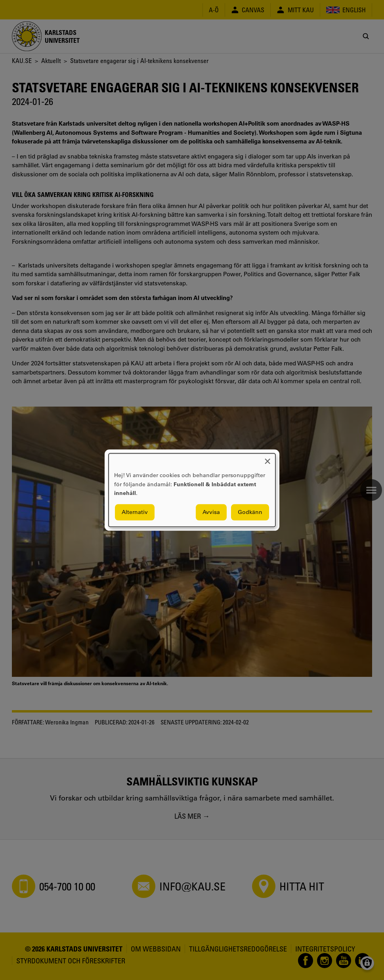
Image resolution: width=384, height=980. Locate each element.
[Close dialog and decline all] (267, 458)
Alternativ (135, 512)
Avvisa (211, 512)
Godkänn (250, 512)
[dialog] (192, 490)
